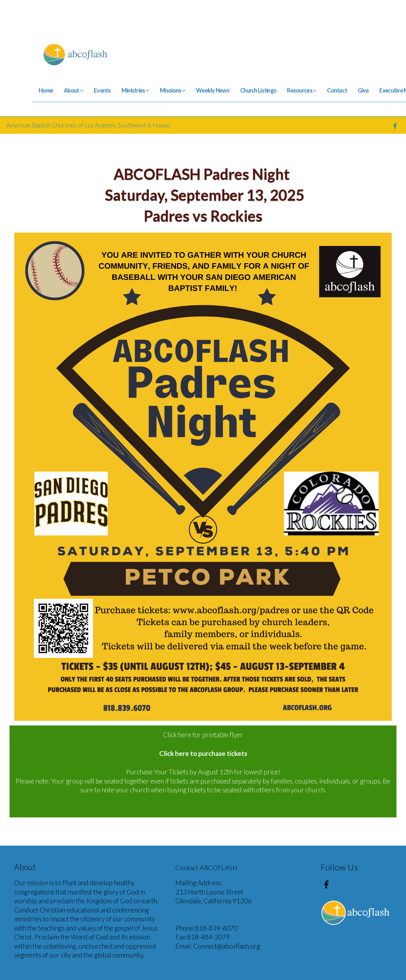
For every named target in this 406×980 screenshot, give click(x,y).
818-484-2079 (208, 937)
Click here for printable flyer (203, 735)
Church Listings (258, 90)
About (73, 90)
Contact (337, 90)
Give (363, 90)
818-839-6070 (216, 928)
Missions (173, 90)
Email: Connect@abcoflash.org (218, 946)
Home (46, 90)
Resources (302, 90)
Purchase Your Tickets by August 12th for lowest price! (203, 772)
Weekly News (213, 90)
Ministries (135, 90)
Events (102, 90)
